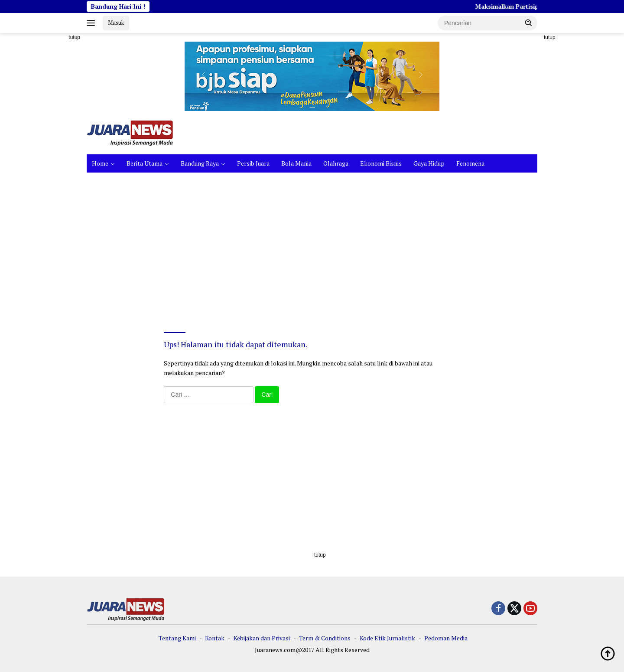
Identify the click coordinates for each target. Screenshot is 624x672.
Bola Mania (296, 163)
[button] (529, 23)
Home (100, 163)
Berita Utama (145, 163)
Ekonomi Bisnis (381, 163)
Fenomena (470, 163)
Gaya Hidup (429, 163)
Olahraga (336, 163)
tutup (74, 37)
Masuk (116, 23)
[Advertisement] (48, 163)
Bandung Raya (200, 163)
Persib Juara (253, 163)
